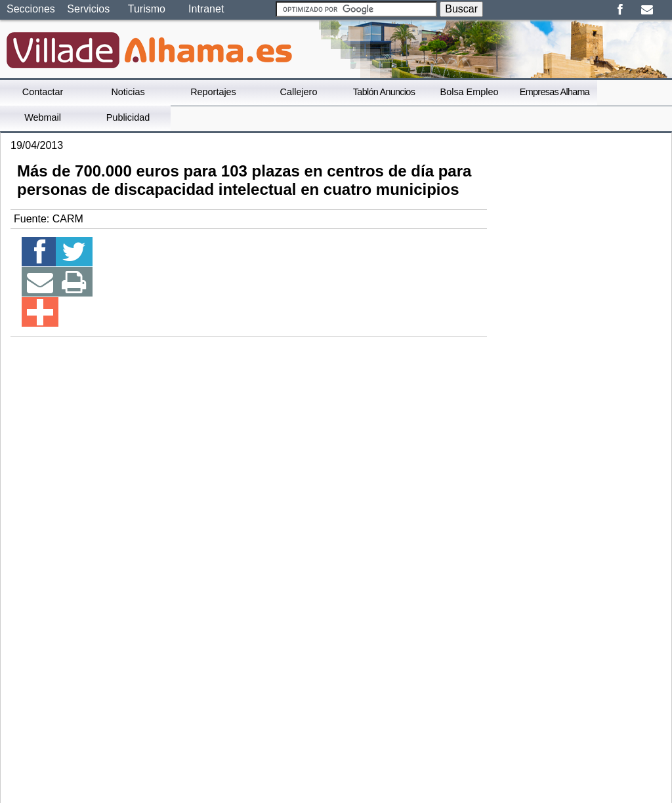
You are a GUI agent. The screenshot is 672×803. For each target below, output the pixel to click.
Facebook (620, 10)
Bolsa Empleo (470, 92)
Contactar (43, 92)
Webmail (43, 117)
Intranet (206, 9)
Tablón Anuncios (384, 92)
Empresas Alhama (555, 92)
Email (647, 10)
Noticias (128, 92)
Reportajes (213, 92)
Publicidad (128, 117)
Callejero (299, 92)
